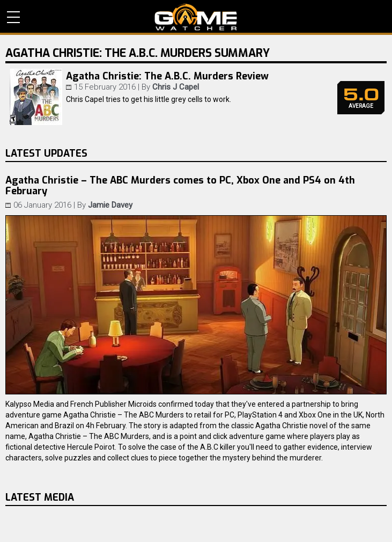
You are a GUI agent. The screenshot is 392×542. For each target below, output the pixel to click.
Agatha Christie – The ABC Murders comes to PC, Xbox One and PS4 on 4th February (180, 186)
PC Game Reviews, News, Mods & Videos (196, 17)
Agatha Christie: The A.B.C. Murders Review (167, 76)
